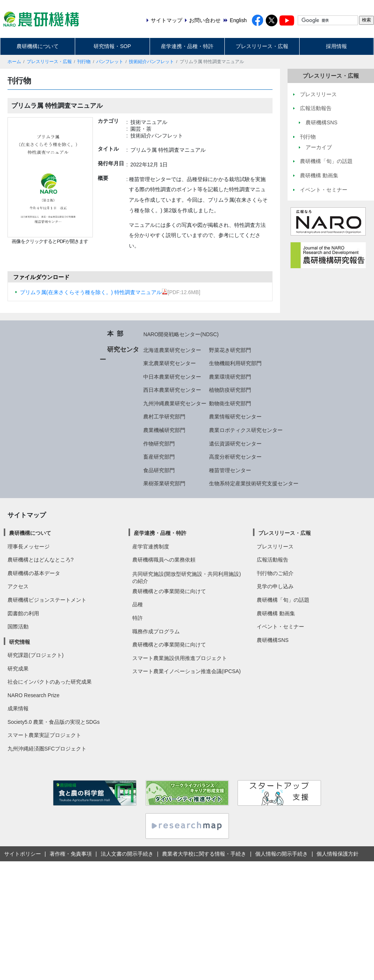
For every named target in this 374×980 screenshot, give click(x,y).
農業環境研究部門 (230, 377)
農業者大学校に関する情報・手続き (204, 854)
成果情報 (18, 708)
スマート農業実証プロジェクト (44, 735)
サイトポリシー (23, 854)
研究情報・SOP (112, 46)
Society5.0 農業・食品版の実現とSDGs (54, 722)
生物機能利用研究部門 (235, 363)
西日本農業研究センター (172, 390)
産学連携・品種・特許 (187, 46)
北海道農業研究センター (172, 350)
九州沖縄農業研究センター (175, 403)
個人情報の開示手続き (282, 854)
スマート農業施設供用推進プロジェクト (180, 658)
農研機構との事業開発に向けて (169, 591)
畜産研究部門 (159, 457)
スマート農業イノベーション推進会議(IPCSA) (187, 671)
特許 (138, 618)
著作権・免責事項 (71, 854)
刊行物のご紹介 (275, 573)
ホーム (14, 62)
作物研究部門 (159, 444)
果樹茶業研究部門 (164, 483)
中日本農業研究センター (172, 377)
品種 (138, 604)
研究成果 (18, 669)
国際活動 (18, 627)
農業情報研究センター (235, 417)
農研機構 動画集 (276, 613)
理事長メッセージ (29, 547)
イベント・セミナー (280, 627)
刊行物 (84, 62)
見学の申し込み (275, 586)
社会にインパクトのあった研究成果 (50, 682)
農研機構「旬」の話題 (283, 600)
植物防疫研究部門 (230, 390)
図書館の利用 (23, 613)
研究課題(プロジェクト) (36, 655)
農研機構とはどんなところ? (41, 560)
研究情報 (20, 642)
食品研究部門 (159, 470)
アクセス (18, 586)
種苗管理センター (230, 470)
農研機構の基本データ (34, 573)
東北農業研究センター (170, 363)
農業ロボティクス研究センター (246, 430)
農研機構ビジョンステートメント (47, 600)
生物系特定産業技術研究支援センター (254, 483)
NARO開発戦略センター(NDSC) (181, 334)
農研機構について (38, 46)
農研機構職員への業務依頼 (164, 560)
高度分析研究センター (235, 457)
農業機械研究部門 (164, 430)
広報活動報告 (273, 560)
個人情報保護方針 (338, 854)
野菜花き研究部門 (230, 350)
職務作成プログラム (156, 631)
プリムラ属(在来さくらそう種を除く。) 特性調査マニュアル (94, 292)
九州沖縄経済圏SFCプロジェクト (47, 749)
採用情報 (336, 46)
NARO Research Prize (33, 695)
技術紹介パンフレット (151, 62)
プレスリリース (275, 547)
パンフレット (110, 62)
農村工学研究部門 (164, 417)
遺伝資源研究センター (235, 444)
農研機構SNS (273, 640)
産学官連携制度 (151, 547)
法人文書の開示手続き (127, 854)
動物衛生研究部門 (230, 403)
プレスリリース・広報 (262, 46)
